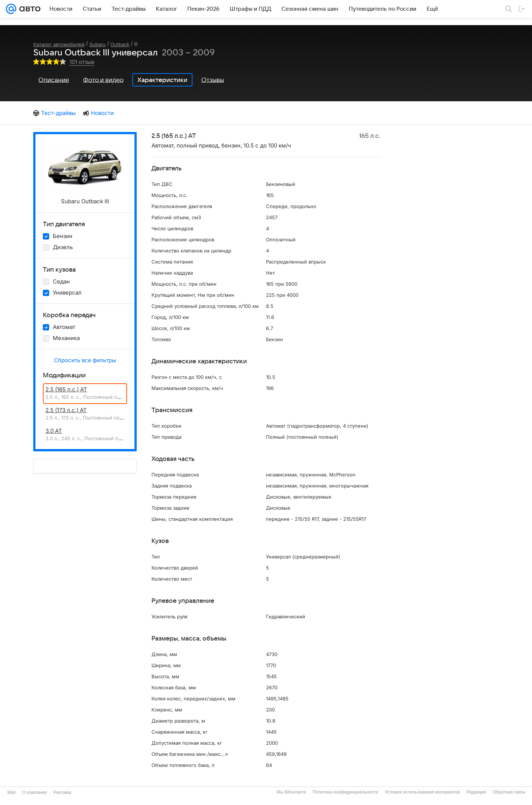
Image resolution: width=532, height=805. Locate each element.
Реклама (62, 792)
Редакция (476, 792)
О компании (34, 792)
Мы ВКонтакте (291, 792)
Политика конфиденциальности (345, 792)
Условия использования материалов (422, 792)
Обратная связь (509, 792)
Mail (11, 792)
